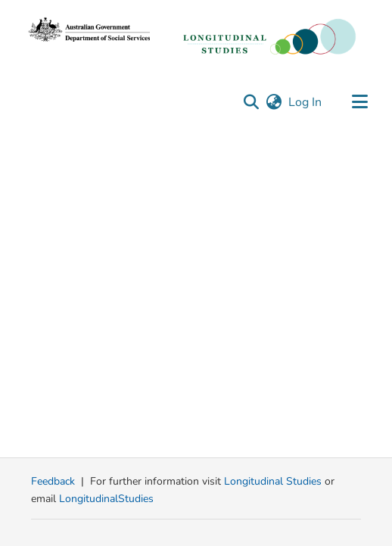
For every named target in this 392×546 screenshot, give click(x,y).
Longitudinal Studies (274, 481)
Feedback (53, 481)
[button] (251, 102)
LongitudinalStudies (106, 499)
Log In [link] (306, 102)
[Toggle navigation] (359, 102)
